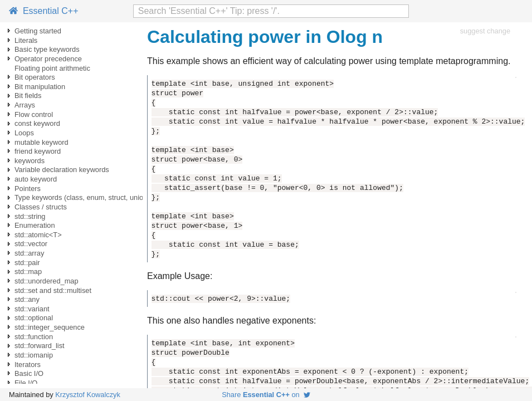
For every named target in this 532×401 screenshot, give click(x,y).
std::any (27, 299)
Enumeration (35, 225)
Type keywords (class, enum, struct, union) (82, 197)
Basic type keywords (47, 49)
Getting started (38, 31)
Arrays (25, 105)
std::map (28, 272)
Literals (26, 40)
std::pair (27, 263)
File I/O (26, 383)
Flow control (34, 114)
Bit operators (35, 77)
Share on (266, 395)
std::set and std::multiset (53, 290)
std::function (34, 337)
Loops (24, 133)
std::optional (34, 318)
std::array (29, 253)
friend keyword (38, 151)
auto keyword (36, 179)
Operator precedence (48, 59)
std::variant (32, 309)
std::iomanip (34, 355)
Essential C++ (44, 11)
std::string (30, 216)
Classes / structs (41, 207)
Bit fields (28, 96)
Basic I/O (29, 373)
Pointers (28, 189)
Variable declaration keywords (62, 170)
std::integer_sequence (50, 327)
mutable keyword (42, 142)
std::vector (31, 244)
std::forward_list (40, 346)
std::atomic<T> (38, 235)
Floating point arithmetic (52, 68)
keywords (30, 161)
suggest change (485, 31)
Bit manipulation (40, 87)
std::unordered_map (47, 281)
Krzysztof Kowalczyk (88, 395)
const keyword (37, 123)
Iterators (28, 365)
